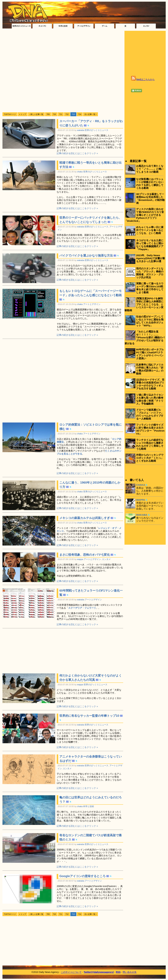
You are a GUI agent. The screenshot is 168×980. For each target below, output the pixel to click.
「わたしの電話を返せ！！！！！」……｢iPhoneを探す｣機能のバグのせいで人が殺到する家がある (145, 337)
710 (54, 114)
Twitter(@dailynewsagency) (99, 972)
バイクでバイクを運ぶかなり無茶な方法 (86, 255)
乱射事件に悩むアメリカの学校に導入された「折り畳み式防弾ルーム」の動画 (150, 369)
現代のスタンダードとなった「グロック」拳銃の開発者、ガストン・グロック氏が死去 (150, 273)
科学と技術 (89, 806)
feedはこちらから (145, 79)
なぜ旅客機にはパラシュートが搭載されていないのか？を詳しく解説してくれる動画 (150, 184)
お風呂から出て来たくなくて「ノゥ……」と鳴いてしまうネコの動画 (150, 169)
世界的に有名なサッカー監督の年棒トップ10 (89, 716)
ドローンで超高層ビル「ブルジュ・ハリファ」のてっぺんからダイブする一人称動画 (150, 414)
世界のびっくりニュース (97, 130)
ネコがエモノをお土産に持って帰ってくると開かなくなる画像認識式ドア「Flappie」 (150, 245)
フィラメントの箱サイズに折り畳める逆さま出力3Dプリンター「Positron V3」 (150, 429)
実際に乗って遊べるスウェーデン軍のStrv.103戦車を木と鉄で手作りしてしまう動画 (150, 288)
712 (67, 114)
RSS (118, 972)
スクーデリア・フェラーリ (82, 608)
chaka (80, 172)
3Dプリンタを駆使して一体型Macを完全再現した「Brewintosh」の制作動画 (151, 198)
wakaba (81, 130)
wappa (80, 559)
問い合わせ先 (130, 972)
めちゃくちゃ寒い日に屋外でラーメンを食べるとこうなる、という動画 (150, 230)
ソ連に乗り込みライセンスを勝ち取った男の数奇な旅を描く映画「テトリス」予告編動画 (150, 399)
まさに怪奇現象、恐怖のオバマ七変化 (85, 555)
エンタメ (106, 559)
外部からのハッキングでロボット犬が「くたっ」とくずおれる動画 (150, 458)
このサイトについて (71, 972)
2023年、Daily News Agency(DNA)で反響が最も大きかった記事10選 (151, 258)
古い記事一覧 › (90, 114)
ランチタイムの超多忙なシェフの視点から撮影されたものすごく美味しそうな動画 (150, 444)
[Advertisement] (41, 71)
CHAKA (141, 485)
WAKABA (142, 515)
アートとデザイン (92, 304)
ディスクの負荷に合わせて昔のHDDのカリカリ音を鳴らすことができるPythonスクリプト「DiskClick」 (144, 215)
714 (80, 114)
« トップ (23, 114)
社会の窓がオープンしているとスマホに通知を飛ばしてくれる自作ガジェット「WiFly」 (150, 321)
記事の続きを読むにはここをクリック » (77, 153)
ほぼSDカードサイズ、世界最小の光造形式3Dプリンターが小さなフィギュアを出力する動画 (150, 384)
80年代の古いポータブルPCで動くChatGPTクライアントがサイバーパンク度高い (150, 354)
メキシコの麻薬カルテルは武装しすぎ (85, 518)
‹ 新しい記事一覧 (36, 114)
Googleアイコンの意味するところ (82, 876)
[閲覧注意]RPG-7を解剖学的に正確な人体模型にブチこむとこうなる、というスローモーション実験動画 (144, 304)
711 (61, 114)
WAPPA (141, 500)
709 (48, 114)
